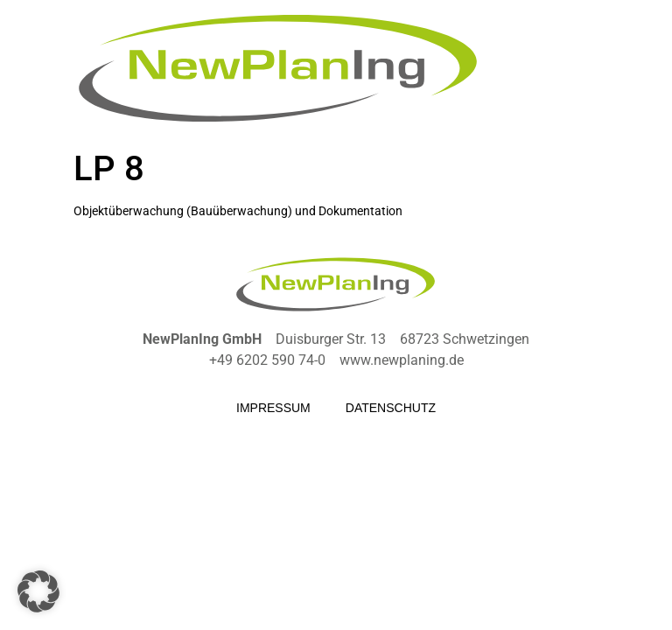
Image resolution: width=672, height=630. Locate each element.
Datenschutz (391, 408)
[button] (38, 591)
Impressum (273, 408)
